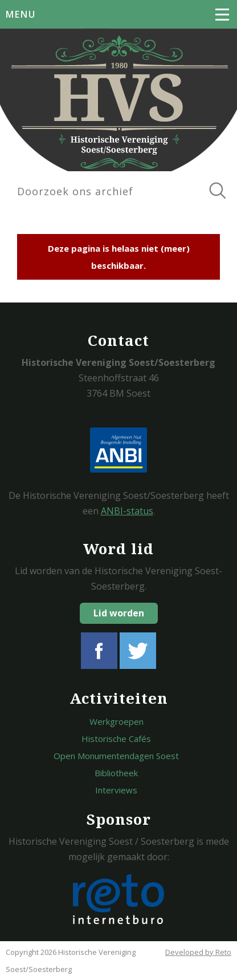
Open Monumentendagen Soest (116, 756)
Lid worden (119, 613)
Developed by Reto (198, 952)
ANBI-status (127, 511)
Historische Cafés (116, 739)
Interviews (116, 790)
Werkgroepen (117, 721)
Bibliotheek (116, 773)
